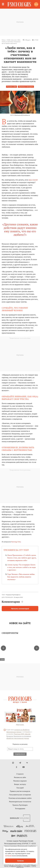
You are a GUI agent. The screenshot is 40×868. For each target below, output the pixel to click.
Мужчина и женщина (26, 87)
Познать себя (12, 87)
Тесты (36, 4)
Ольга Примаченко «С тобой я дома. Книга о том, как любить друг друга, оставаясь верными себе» (22, 558)
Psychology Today (16, 542)
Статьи (4, 40)
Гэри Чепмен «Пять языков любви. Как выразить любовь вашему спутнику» (21, 577)
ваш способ (33, 180)
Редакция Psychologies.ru (13, 595)
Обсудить (27, 40)
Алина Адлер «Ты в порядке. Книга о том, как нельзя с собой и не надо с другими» (22, 567)
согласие (8, 856)
